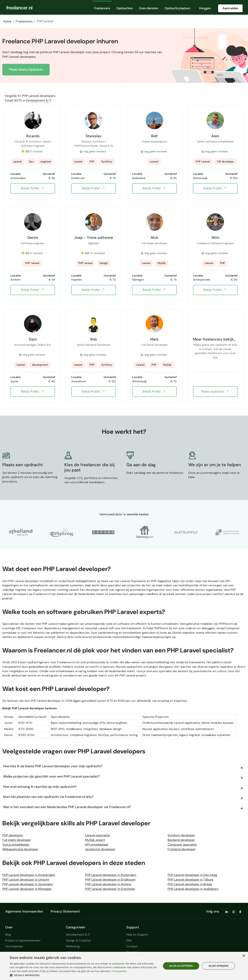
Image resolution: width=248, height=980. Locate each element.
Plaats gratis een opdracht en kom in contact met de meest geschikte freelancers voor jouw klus (215, 347)
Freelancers (102, 8)
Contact (132, 946)
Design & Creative (78, 941)
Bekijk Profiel (32, 188)
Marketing (73, 946)
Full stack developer (17, 840)
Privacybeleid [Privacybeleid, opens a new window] (119, 971)
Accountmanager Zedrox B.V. (33, 345)
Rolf (154, 136)
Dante (33, 237)
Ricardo (33, 136)
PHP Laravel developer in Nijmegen (27, 889)
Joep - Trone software (94, 237)
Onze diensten (149, 8)
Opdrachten (124, 8)
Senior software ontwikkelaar (215, 142)
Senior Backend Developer (94, 345)
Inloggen (205, 8)
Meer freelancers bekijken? (215, 339)
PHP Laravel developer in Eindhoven (110, 880)
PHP (92, 162)
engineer (46, 162)
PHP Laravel (203, 162)
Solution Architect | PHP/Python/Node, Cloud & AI (94, 144)
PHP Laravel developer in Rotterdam (111, 875)
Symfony (107, 162)
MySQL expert (95, 840)
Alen (215, 136)
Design (104, 263)
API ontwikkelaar (97, 845)
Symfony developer (181, 835)
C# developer (225, 162)
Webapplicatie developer (20, 849)
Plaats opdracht (215, 392)
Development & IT (39, 100)
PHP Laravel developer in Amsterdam (29, 875)
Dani (33, 339)
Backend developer (181, 840)
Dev (31, 162)
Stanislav (94, 136)
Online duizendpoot (154, 142)
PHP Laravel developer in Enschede (110, 889)
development (40, 365)
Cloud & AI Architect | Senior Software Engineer (33, 144)
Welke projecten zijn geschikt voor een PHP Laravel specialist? (51, 776)
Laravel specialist (97, 835)
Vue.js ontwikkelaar (16, 845)
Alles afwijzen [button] (219, 966)
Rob (94, 339)
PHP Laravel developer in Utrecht (26, 880)
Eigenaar (94, 243)
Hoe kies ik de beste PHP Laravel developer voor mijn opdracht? (53, 766)
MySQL (162, 263)
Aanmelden (230, 8)
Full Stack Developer (155, 345)
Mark (154, 339)
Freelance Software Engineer (215, 243)
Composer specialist (182, 845)
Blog (8, 935)
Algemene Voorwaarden (24, 911)
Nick (155, 237)
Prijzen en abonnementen (23, 941)
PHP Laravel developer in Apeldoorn (193, 889)
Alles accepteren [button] (181, 966)
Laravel (17, 162)
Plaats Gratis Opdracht (26, 70)
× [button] (244, 956)
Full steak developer (155, 243)
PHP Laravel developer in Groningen (28, 884)
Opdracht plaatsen (177, 8)
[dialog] (124, 966)
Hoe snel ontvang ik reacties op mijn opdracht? (40, 787)
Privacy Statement (65, 911)
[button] (83, 975)
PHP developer (13, 835)
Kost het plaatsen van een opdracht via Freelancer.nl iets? (48, 797)
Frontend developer (182, 849)
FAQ (129, 941)
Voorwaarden (14, 946)
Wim (215, 237)
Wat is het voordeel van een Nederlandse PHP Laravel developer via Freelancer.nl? (67, 807)
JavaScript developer (100, 849)
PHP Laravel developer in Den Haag (192, 875)
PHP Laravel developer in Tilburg (190, 880)
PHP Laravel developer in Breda (190, 884)
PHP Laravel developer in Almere (108, 884)
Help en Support (137, 935)
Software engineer (33, 243)
